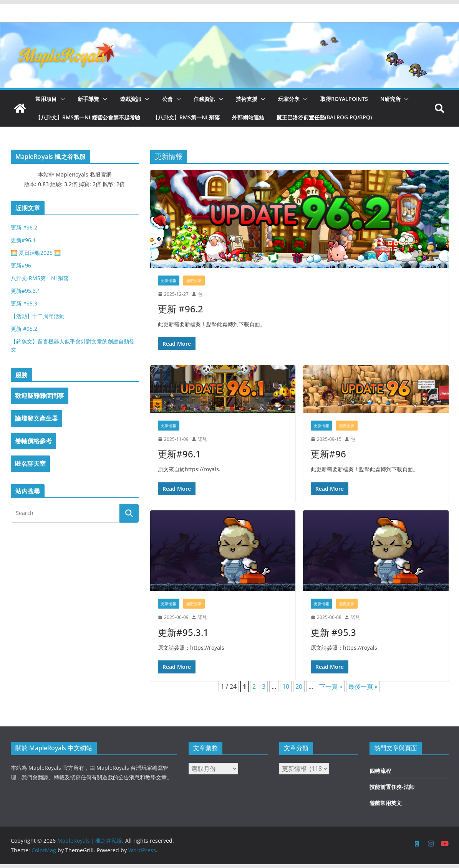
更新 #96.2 (181, 309)
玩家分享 (289, 99)
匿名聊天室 (30, 464)
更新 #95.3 (333, 632)
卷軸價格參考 (33, 441)
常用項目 (46, 99)
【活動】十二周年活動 (38, 316)
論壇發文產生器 (36, 418)
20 (299, 686)
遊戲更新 (194, 281)
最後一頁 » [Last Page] (363, 686)
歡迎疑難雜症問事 (40, 396)
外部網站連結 (248, 117)
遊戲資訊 (131, 99)
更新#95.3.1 (183, 632)
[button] (61, 99)
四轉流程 (380, 771)
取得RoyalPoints (344, 99)
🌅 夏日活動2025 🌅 (36, 253)
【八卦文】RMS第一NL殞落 (186, 117)
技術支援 (247, 99)
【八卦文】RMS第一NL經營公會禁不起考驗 (88, 117)
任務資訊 (204, 99)
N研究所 (390, 99)
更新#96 (328, 454)
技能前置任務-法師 (392, 787)
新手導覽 (88, 99)
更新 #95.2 (24, 329)
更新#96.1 (179, 454)
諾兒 (202, 439)
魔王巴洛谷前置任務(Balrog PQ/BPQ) (324, 117)
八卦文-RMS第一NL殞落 (40, 278)
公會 (167, 99)
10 (286, 686)
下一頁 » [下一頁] (331, 686)
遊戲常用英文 (386, 803)
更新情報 (169, 281)
